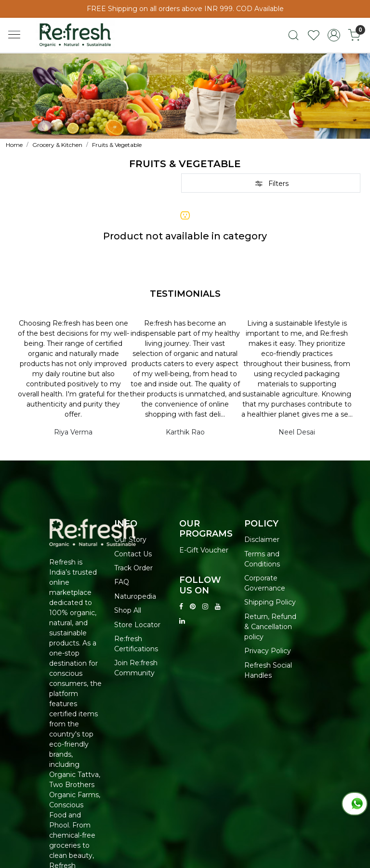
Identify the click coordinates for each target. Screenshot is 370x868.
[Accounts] (334, 35)
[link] (293, 35)
